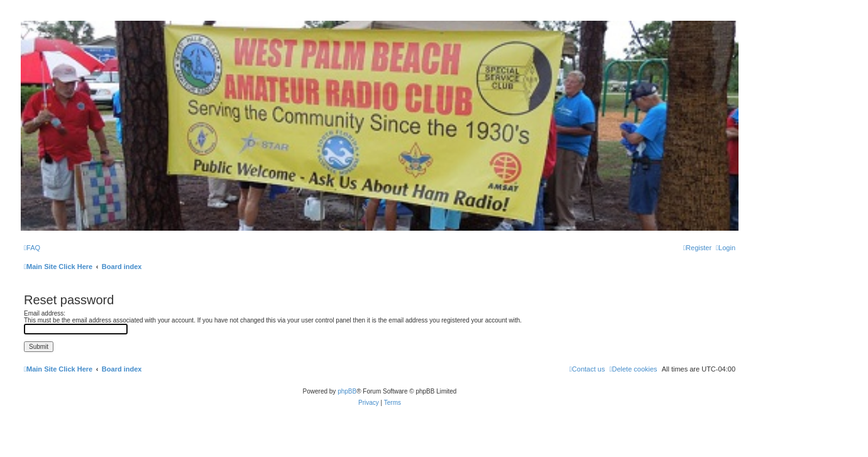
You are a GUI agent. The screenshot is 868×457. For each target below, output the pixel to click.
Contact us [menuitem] (587, 369)
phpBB (347, 391)
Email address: (45, 313)
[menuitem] (32, 248)
